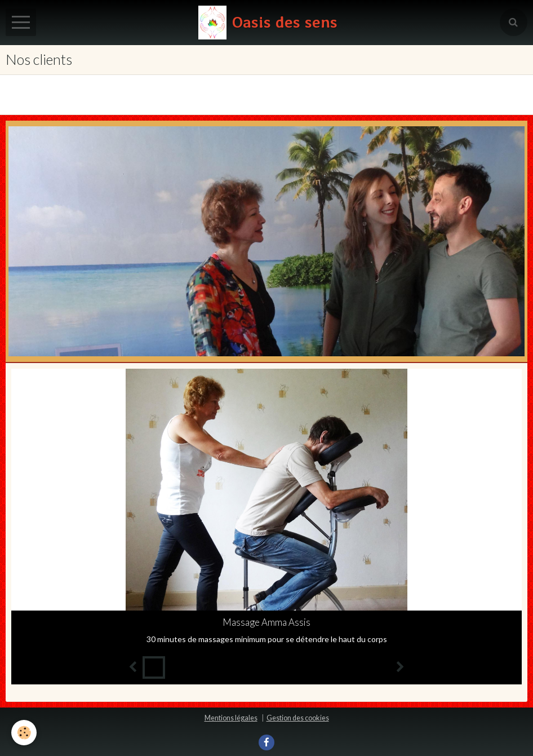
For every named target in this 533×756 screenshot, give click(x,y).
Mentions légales (231, 718)
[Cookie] (24, 733)
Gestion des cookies (298, 718)
